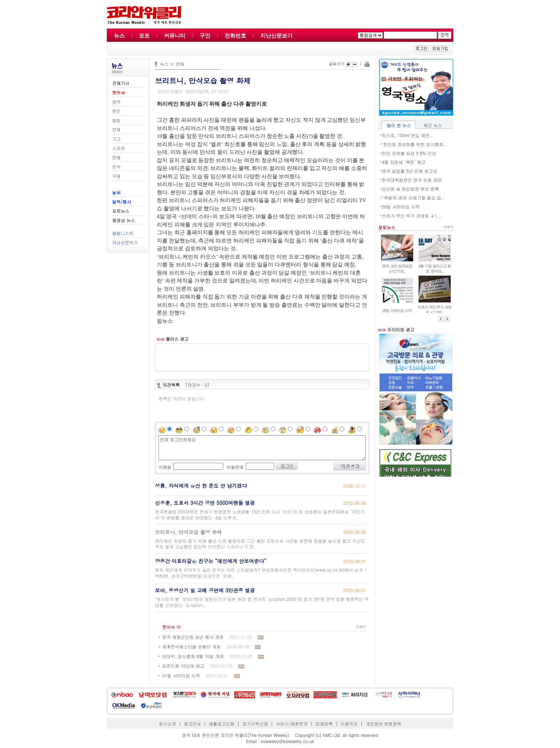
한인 (116, 111)
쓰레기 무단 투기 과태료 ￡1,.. (412, 215)
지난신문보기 (276, 36)
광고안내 (192, 724)
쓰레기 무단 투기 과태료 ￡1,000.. (434, 310)
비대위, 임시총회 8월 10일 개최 (193, 656)
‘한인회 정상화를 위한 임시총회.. (414, 144)
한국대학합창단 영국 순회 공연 (412, 180)
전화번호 (235, 36)
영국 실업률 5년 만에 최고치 (409, 171)
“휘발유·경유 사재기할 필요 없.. (413, 198)
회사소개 (167, 724)
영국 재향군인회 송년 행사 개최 (193, 637)
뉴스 (119, 36)
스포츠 (119, 148)
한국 (116, 167)
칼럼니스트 (123, 233)
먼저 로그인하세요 (262, 448)
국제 (116, 176)
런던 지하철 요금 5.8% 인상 (409, 153)
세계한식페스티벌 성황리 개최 (191, 646)
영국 (116, 102)
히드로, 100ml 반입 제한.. (407, 135)
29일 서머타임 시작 (401, 207)
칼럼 (116, 120)
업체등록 (324, 724)
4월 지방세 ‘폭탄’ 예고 (404, 162)
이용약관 (349, 724)
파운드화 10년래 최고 (183, 666)
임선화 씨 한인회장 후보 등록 (410, 189)
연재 (116, 129)
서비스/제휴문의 (292, 724)
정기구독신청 (255, 724)
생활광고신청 (222, 724)
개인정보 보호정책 (383, 724)
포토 (144, 36)
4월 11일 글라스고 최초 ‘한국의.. (434, 268)
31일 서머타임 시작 (181, 675)
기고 (116, 139)
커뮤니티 (175, 36)
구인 (205, 36)
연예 (116, 157)
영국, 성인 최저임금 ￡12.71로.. (397, 268)
